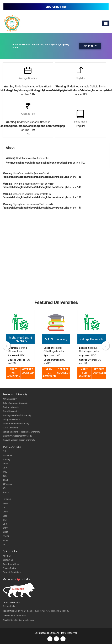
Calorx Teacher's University (16, 403)
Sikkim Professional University (17, 436)
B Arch (6, 492)
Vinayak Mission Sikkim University (19, 440)
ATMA (6, 504)
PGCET (6, 536)
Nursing (6, 460)
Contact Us (8, 560)
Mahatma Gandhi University (16, 424)
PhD (5, 451)
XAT (5, 545)
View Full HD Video (56, 7)
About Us (7, 556)
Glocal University (11, 411)
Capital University (11, 407)
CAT (5, 508)
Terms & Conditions (12, 572)
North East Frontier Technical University (21, 432)
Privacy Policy (9, 568)
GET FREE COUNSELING (28, 371)
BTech (6, 480)
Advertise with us (11, 564)
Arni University (10, 399)
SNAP (5, 540)
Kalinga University (11, 420)
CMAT (5, 512)
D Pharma (7, 455)
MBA (5, 468)
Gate (5, 516)
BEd (4, 488)
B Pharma (7, 484)
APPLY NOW (90, 46)
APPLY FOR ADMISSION (14, 373)
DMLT (5, 472)
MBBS (5, 464)
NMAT (5, 532)
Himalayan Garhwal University (17, 415)
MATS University (10, 428)
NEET (5, 528)
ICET (5, 520)
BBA (5, 476)
